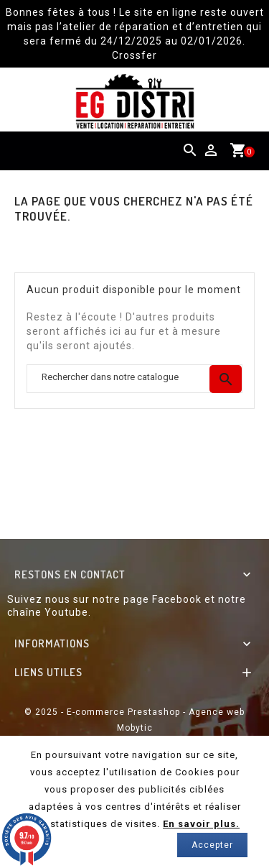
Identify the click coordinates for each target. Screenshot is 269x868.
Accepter (212, 845)
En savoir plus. (201, 824)
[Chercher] (134, 379)
